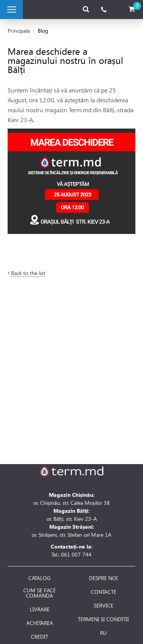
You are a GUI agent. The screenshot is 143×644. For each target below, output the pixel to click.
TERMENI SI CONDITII (103, 619)
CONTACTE (104, 592)
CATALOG (39, 578)
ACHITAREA (40, 623)
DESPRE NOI (103, 578)
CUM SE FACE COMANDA (39, 593)
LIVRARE (40, 609)
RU (103, 633)
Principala (19, 31)
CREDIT (39, 637)
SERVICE (104, 606)
